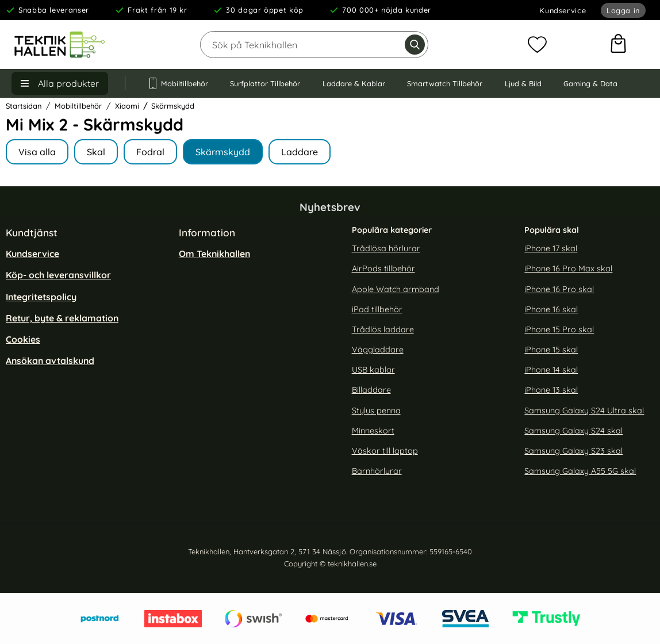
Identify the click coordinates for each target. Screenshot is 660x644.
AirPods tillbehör (383, 269)
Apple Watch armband (396, 289)
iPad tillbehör (377, 309)
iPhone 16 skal (551, 309)
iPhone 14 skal (551, 370)
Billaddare (371, 390)
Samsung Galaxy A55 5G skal (580, 471)
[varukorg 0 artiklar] (618, 45)
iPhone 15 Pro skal (559, 329)
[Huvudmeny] (60, 83)
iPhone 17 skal (551, 248)
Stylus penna (376, 410)
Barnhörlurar (377, 471)
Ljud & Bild (523, 83)
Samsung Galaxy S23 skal (573, 451)
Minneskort (373, 430)
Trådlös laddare (383, 329)
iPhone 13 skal (551, 390)
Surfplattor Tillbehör (265, 83)
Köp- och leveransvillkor (58, 275)
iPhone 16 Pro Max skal (568, 269)
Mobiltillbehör (178, 83)
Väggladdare (378, 350)
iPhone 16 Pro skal (559, 289)
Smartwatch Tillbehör (445, 83)
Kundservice (563, 10)
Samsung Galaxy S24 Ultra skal (584, 410)
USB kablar (373, 370)
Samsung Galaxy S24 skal (573, 430)
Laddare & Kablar (354, 83)
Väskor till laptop (385, 451)
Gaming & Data (590, 83)
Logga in (623, 10)
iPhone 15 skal (551, 350)
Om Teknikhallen (214, 254)
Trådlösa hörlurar (386, 248)
